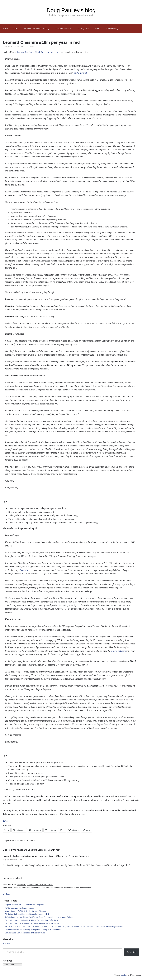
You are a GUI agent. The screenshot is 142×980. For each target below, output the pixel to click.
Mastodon (7, 943)
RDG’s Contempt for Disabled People (19, 908)
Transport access (62, 28)
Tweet (5, 821)
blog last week (25, 570)
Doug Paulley (29, 46)
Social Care (31, 841)
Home (5, 28)
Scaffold (124, 975)
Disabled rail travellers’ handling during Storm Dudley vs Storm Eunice (33, 930)
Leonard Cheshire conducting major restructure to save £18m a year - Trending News (43, 856)
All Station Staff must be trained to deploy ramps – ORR (27, 914)
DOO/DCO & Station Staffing (37, 28)
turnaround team (118, 651)
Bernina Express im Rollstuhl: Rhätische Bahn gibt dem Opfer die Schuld (33, 920)
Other (96, 28)
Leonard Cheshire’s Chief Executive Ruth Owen (39, 52)
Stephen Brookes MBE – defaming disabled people (25, 905)
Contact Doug (112, 28)
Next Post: (47, 888)
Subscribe (132, 952)
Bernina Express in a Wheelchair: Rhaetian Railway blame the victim (32, 923)
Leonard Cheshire (19, 841)
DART (16, 28)
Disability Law (83, 28)
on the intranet (80, 73)
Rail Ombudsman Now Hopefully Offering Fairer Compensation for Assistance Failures (39, 917)
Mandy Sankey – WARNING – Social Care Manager (25, 911)
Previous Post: (28, 885)
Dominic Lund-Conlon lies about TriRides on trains (25, 933)
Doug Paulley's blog (71, 10)
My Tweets (7, 894)
